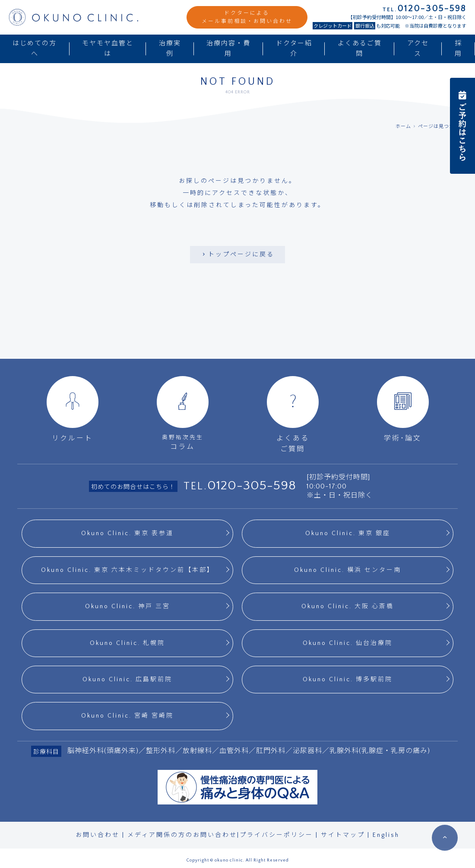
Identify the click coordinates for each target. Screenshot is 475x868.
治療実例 (170, 49)
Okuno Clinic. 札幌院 (127, 643)
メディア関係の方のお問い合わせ (182, 835)
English (386, 835)
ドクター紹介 (294, 49)
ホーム (403, 127)
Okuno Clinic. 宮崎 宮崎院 (127, 716)
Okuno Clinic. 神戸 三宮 (128, 606)
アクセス (418, 49)
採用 (458, 49)
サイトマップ (343, 835)
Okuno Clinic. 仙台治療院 (348, 643)
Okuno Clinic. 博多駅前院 (348, 680)
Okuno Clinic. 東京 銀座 (348, 533)
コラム (182, 413)
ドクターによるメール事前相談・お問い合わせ (247, 17)
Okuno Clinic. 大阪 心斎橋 (348, 606)
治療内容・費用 (228, 49)
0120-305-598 (252, 486)
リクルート (73, 409)
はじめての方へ (35, 49)
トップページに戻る (237, 255)
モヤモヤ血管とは (108, 49)
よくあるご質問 (360, 49)
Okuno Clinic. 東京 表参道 (127, 533)
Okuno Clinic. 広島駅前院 (127, 680)
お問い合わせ (98, 835)
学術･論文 (403, 409)
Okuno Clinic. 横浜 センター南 (348, 570)
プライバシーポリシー (276, 835)
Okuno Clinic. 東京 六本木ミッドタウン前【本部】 (128, 570)
